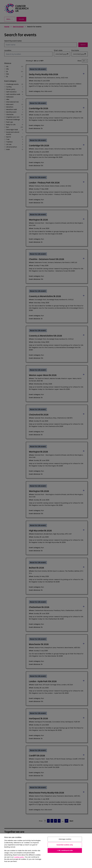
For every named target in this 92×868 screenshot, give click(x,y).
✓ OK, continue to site (65, 850)
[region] (46, 851)
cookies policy (19, 857)
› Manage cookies (65, 839)
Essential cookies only (65, 845)
